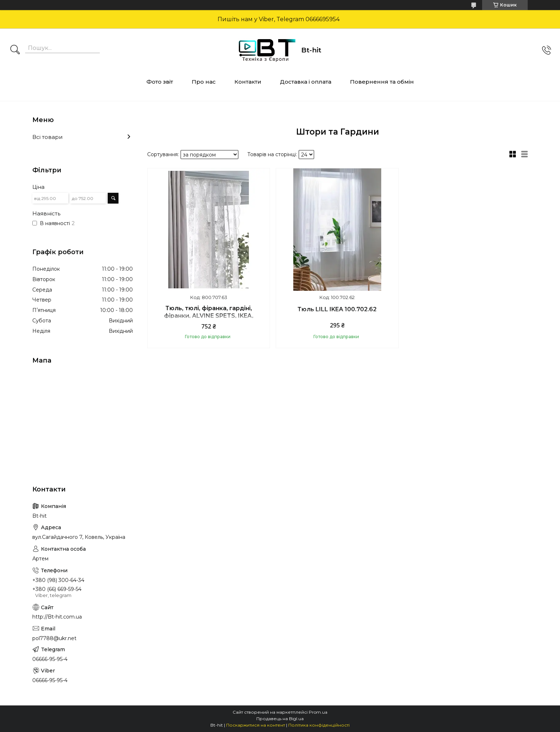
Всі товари (47, 137)
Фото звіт (160, 82)
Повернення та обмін (382, 82)
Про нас (204, 82)
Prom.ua (318, 712)
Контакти (248, 82)
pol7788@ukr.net (54, 638)
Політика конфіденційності (319, 725)
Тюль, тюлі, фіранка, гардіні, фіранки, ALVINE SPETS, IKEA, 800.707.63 (209, 316)
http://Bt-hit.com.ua (57, 617)
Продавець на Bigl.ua (280, 719)
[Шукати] (15, 50)
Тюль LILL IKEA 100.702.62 (337, 309)
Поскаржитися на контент (256, 725)
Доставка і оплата (306, 82)
